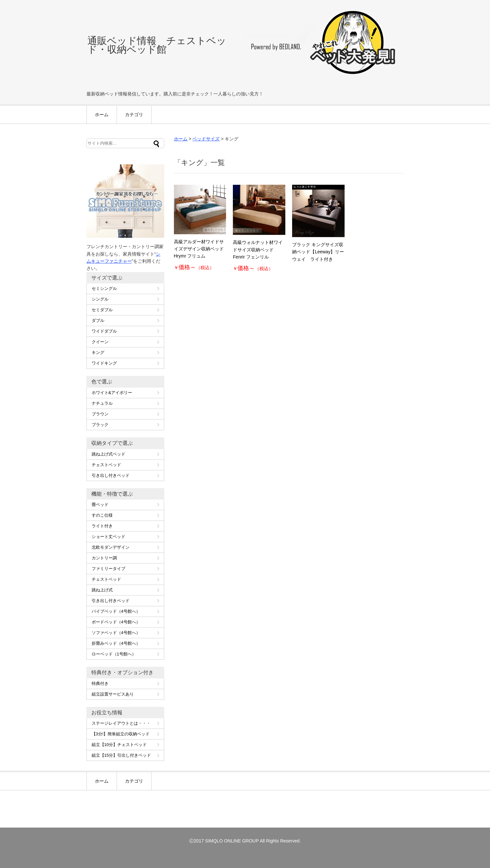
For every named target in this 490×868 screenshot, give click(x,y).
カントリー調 (104, 558)
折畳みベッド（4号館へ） (116, 643)
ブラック (100, 425)
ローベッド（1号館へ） (114, 654)
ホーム (102, 115)
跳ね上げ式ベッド (108, 454)
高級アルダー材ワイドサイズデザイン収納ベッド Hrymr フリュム (199, 249)
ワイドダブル (104, 331)
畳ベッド (100, 505)
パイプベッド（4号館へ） (116, 611)
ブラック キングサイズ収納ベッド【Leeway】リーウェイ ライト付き (318, 252)
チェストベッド (106, 465)
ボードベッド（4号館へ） (116, 622)
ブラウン (100, 414)
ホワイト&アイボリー (112, 393)
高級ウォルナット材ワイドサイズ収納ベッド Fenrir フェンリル (258, 250)
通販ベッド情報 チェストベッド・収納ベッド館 (157, 45)
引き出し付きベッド (111, 475)
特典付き (100, 683)
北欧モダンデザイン (111, 547)
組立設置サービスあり (113, 694)
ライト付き (102, 526)
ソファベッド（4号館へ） (116, 633)
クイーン (100, 342)
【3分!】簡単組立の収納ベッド (121, 734)
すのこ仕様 (102, 515)
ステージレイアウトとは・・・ (121, 723)
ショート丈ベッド (108, 537)
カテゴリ (134, 115)
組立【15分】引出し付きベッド (121, 755)
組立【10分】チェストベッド (119, 745)
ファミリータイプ (108, 569)
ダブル (98, 320)
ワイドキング (104, 363)
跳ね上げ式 (102, 590)
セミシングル (104, 288)
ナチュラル (102, 403)
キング (98, 352)
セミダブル (102, 310)
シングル (100, 299)
